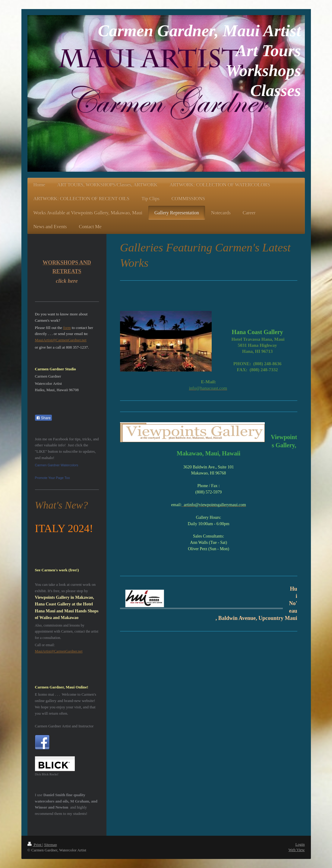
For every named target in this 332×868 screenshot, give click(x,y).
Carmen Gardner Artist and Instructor (64, 726)
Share (43, 418)
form (67, 328)
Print (35, 845)
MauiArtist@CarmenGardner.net (61, 340)
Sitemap (51, 845)
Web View (297, 850)
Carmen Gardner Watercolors (57, 465)
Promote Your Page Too (52, 478)
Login (300, 844)
